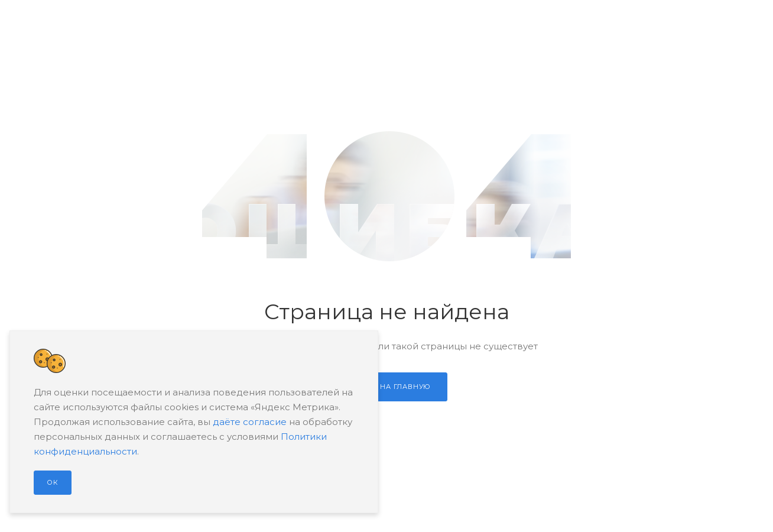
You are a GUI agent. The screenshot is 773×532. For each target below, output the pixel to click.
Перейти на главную (386, 387)
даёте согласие (250, 422)
